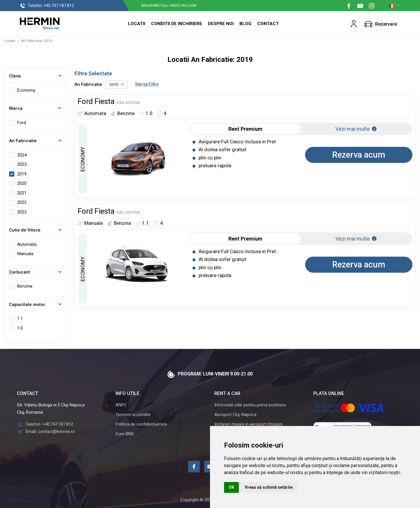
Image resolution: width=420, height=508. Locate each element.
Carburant (20, 272)
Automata (27, 244)
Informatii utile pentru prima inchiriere (250, 405)
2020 (22, 183)
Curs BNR (125, 434)
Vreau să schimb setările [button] (269, 487)
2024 (22, 155)
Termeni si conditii (133, 415)
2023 (22, 212)
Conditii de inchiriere (177, 24)
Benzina (25, 286)
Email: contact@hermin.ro (46, 432)
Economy (26, 90)
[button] (354, 24)
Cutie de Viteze (25, 230)
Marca (16, 108)
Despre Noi (221, 24)
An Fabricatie (23, 141)
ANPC (121, 405)
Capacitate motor (27, 305)
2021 (22, 193)
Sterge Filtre (147, 84)
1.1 (20, 319)
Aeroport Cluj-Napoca (235, 415)
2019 (22, 174)
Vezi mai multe (356, 129)
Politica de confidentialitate (141, 424)
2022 (22, 202)
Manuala (25, 254)
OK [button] (231, 487)
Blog (245, 24)
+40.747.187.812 (47, 6)
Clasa (15, 76)
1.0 (20, 328)
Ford (22, 123)
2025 (22, 164)
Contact (268, 24)
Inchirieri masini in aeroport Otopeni (248, 424)
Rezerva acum (359, 155)
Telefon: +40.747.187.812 (45, 424)
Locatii (137, 24)
